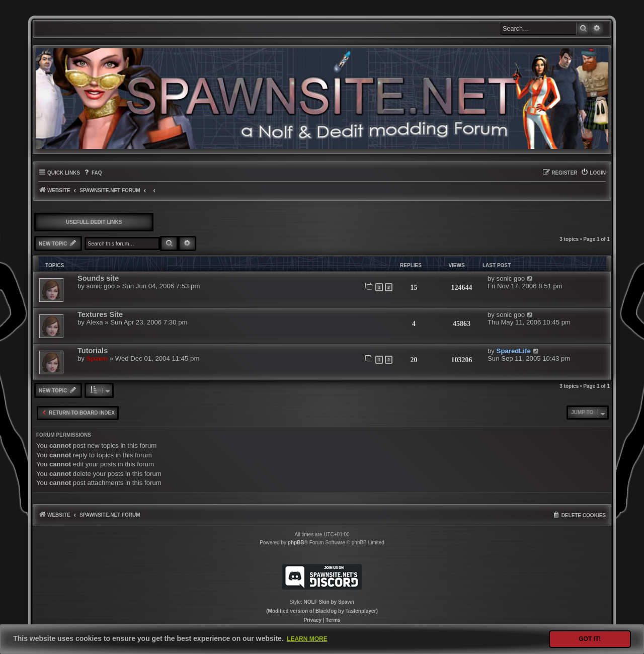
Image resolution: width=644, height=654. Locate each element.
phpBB (296, 543)
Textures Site (100, 314)
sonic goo (101, 286)
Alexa (95, 322)
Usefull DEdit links (94, 222)
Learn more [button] (307, 639)
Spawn (97, 358)
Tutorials (93, 351)
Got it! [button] (590, 639)
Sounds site (98, 278)
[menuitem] (92, 173)
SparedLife (514, 351)
